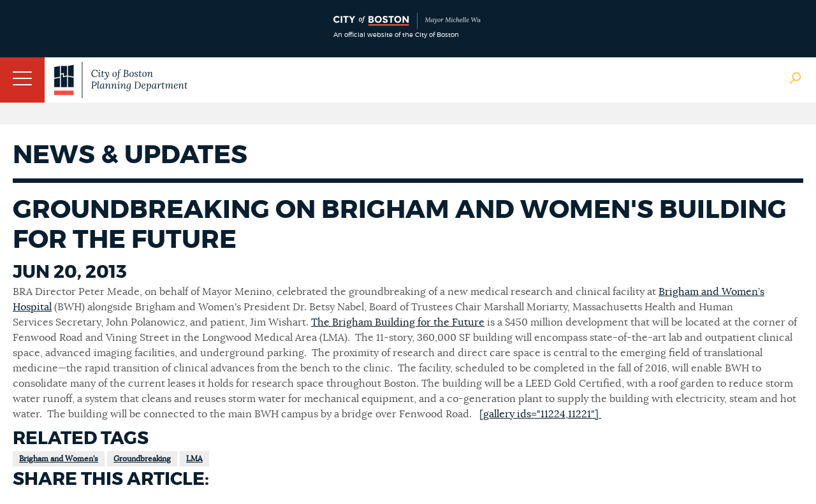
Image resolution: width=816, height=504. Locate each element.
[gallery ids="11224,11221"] (540, 414)
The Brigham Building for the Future (398, 322)
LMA (194, 459)
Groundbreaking (142, 459)
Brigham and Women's (59, 459)
